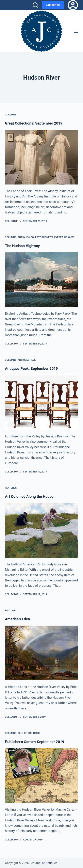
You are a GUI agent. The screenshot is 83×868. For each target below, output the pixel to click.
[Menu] (76, 31)
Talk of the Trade (29, 733)
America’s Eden (18, 619)
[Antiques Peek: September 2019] (42, 402)
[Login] (73, 5)
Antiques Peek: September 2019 (31, 368)
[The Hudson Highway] (42, 280)
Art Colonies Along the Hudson (30, 496)
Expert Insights (64, 237)
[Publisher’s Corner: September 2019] (42, 776)
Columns (11, 115)
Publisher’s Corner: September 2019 (35, 742)
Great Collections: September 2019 (34, 123)
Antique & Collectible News (35, 237)
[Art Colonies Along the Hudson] (42, 530)
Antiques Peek (27, 360)
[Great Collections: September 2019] (42, 157)
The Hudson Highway (22, 246)
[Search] (35, 5)
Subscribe (53, 5)
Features (11, 488)
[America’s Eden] (42, 653)
